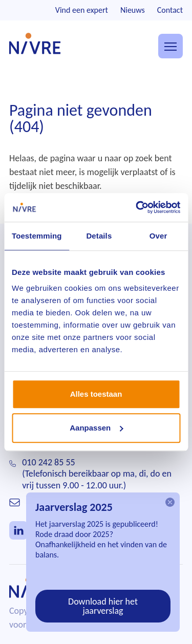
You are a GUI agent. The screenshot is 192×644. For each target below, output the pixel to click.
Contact (170, 10)
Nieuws (133, 10)
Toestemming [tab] (37, 236)
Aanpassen (96, 428)
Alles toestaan (96, 394)
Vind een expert (82, 10)
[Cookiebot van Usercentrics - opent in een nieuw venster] (137, 207)
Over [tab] (158, 236)
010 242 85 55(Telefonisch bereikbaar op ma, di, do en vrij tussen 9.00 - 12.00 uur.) (97, 474)
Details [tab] (99, 236)
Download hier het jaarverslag (103, 606)
